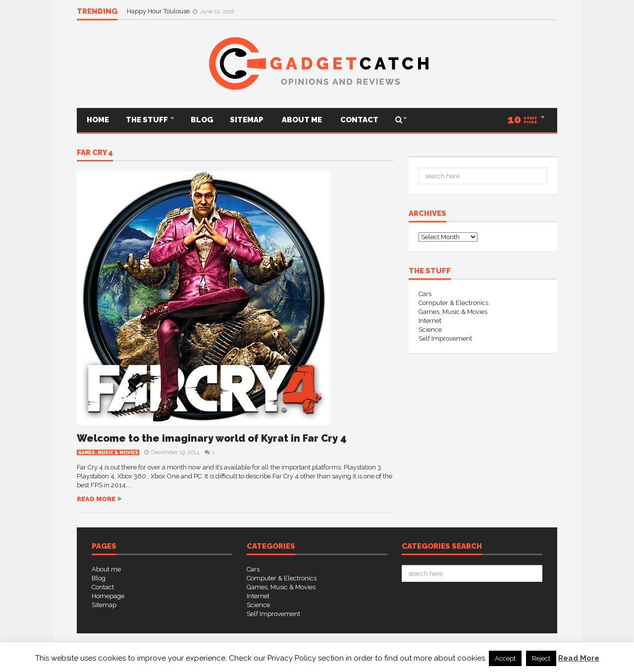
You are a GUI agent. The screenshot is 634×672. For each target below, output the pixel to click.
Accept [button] (505, 658)
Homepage (108, 596)
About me (301, 120)
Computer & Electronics (453, 303)
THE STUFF (148, 120)
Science (430, 330)
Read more (96, 499)
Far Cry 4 (95, 153)
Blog (202, 120)
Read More (579, 658)
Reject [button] (541, 658)
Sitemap (247, 120)
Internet (430, 321)
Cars (425, 294)
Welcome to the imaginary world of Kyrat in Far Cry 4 (212, 438)
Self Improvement (445, 338)
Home (97, 120)
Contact (359, 120)
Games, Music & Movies (108, 453)
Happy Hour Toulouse (159, 11)
